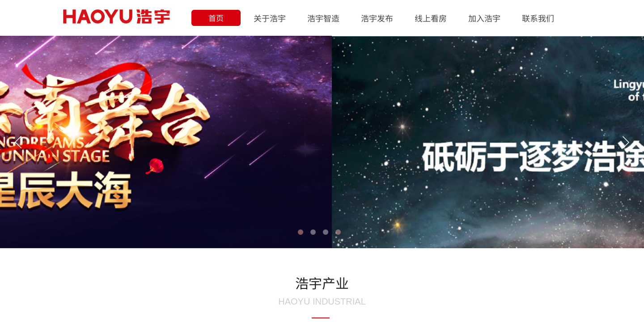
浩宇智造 (323, 18)
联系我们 (538, 18)
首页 (216, 18)
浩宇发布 (377, 18)
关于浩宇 (270, 18)
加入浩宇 (484, 18)
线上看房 (431, 18)
